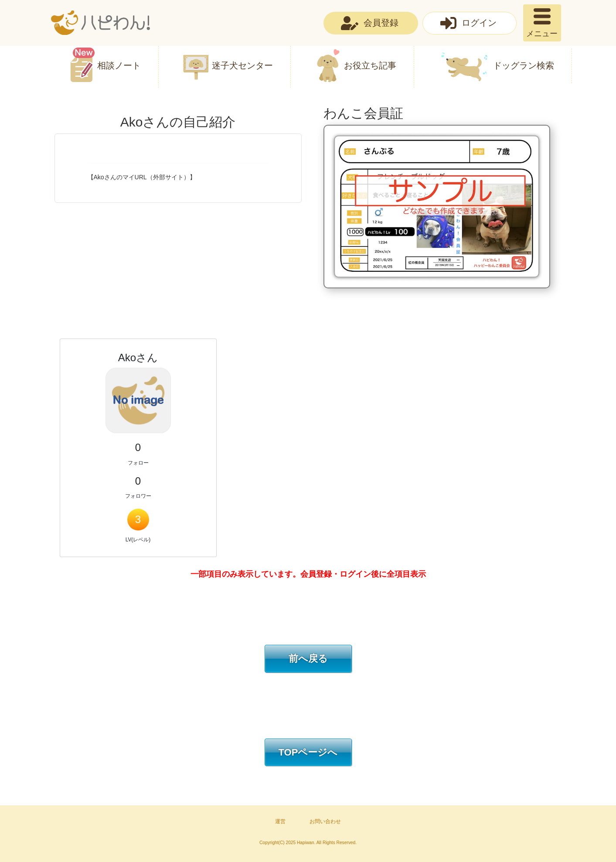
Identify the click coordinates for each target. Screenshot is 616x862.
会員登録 (381, 23)
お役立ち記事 (370, 65)
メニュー (542, 34)
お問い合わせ (325, 821)
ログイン (479, 23)
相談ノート (119, 65)
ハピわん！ (100, 23)
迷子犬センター (242, 65)
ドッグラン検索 (524, 65)
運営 (280, 821)
